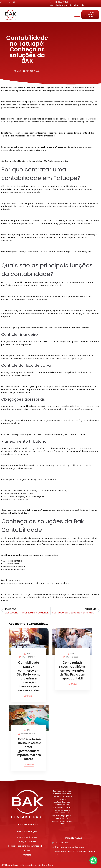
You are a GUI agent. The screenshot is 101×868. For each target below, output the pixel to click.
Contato (27, 855)
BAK (28, 654)
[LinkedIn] (6, 2)
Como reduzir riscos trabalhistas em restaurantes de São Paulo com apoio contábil (72, 670)
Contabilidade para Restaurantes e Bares (27, 846)
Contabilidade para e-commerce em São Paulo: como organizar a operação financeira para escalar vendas (29, 676)
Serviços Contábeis (27, 841)
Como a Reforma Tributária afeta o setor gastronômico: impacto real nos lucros (29, 749)
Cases (27, 850)
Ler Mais (29, 696)
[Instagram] (2, 2)
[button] (93, 860)
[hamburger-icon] (77, 15)
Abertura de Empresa (27, 837)
